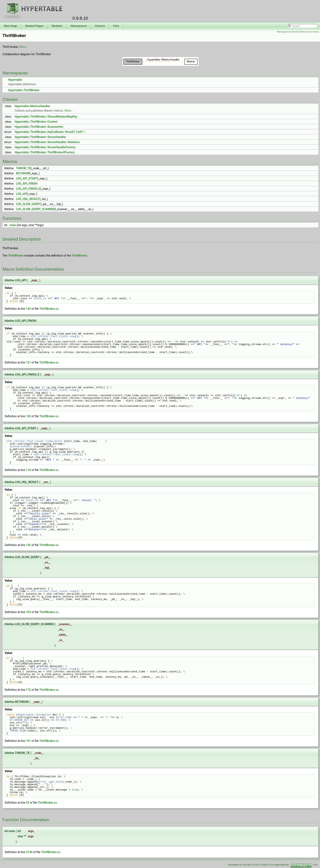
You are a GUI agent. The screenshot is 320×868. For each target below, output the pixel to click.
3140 (29, 852)
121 (28, 362)
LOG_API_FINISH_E (28, 189)
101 (28, 741)
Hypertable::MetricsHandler (32, 106)
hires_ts (40, 298)
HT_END (61, 720)
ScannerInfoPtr (19, 446)
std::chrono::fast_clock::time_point (34, 441)
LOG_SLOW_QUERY (28, 204)
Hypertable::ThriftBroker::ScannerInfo (39, 127)
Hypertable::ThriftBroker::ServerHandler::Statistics (47, 142)
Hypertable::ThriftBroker (24, 90)
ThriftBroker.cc (49, 309)
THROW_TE (23, 168)
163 (28, 612)
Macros (304, 32)
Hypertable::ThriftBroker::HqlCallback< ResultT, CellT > (50, 132)
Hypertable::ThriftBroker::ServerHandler (40, 137)
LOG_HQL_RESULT (28, 199)
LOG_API (22, 194)
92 (28, 803)
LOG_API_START (27, 178)
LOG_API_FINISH (27, 184)
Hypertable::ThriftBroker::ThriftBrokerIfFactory (45, 152)
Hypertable (15, 80)
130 (28, 416)
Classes (295, 32)
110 (28, 470)
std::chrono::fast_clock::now (53, 336)
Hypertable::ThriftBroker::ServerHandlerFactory (45, 147)
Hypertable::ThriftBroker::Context (36, 122)
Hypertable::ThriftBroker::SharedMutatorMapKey (46, 117)
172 (28, 690)
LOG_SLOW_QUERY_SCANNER (35, 209)
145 (28, 545)
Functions (314, 32)
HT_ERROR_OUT (18, 720)
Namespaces (283, 32)
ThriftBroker (16, 256)
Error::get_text (50, 782)
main (13, 225)
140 (28, 309)
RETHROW (23, 173)
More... (24, 47)
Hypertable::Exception (34, 715)
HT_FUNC (66, 717)
